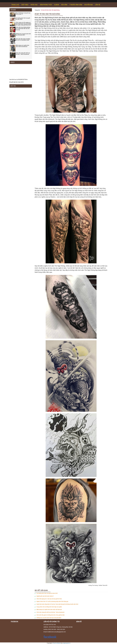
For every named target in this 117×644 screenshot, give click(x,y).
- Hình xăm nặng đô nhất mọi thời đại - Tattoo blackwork (50, 612)
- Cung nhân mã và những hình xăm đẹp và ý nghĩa (49, 607)
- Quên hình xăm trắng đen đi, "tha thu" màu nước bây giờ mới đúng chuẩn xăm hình (57, 604)
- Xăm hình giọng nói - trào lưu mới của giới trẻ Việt (49, 599)
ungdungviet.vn (67, 643)
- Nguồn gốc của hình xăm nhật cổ (45, 596)
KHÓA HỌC (34, 5)
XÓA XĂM (64, 5)
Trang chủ (15, 5)
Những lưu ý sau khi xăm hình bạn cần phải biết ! (23, 34)
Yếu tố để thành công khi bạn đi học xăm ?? (23, 14)
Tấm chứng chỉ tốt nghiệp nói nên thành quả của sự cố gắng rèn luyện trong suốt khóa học (23, 24)
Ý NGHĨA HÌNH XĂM (76, 5)
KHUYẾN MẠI (89, 5)
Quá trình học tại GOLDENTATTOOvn (19, 80)
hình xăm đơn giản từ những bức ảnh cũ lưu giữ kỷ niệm (23, 39)
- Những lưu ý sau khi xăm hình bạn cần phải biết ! (49, 618)
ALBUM (57, 5)
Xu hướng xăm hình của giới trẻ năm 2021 (23, 19)
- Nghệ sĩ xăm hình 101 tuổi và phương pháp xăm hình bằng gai (52, 602)
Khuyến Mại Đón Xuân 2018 (16, 82)
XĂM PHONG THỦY (46, 5)
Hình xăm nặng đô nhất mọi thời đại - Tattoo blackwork (23, 54)
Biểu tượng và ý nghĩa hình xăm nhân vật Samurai (22, 46)
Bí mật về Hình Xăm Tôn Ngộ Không (50, 10)
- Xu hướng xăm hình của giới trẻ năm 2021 (47, 593)
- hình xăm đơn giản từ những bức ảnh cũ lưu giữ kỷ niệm (50, 615)
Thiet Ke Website (57, 643)
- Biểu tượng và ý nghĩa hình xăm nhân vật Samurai (49, 610)
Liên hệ (98, 5)
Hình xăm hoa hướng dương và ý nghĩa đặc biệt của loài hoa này (23, 29)
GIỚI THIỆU (25, 5)
